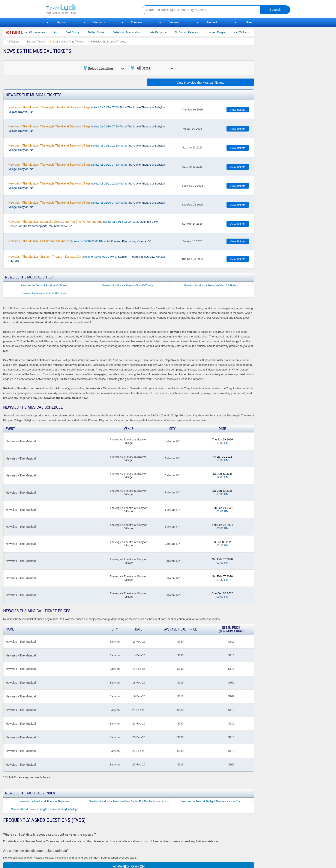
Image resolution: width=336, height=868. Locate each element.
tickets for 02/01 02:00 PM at (87, 186)
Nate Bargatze (163, 32)
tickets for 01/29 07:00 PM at (87, 109)
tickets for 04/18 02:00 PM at (80, 241)
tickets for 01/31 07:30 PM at (87, 167)
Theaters (137, 22)
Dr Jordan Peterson (193, 32)
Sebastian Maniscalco (132, 32)
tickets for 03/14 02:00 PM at (83, 224)
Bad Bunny (78, 32)
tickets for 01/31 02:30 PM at (87, 148)
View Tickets (238, 110)
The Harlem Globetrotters (35, 32)
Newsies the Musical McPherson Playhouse (44, 801)
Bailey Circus (102, 32)
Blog (250, 22)
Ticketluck (89, 9)
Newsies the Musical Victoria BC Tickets (44, 293)
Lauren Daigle (222, 32)
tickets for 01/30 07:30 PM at (87, 129)
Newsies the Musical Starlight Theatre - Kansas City (211, 801)
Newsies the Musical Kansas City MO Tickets (128, 286)
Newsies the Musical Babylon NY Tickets (44, 286)
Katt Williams (247, 32)
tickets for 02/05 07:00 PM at (87, 205)
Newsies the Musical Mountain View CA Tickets (211, 286)
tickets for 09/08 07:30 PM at (87, 259)
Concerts (99, 22)
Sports (61, 22)
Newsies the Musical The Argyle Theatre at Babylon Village (45, 809)
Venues (174, 22)
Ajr (61, 32)
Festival (212, 22)
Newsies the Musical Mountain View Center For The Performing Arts (128, 801)
